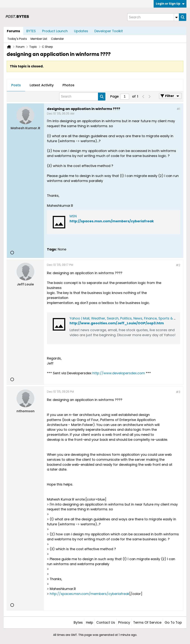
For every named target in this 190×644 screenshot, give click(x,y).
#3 (178, 392)
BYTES (31, 31)
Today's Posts (17, 39)
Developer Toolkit (109, 31)
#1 (178, 109)
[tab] (16, 85)
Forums (13, 31)
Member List (39, 39)
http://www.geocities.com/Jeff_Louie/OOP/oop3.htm (117, 323)
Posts (16, 85)
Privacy (124, 622)
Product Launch (55, 31)
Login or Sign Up (170, 4)
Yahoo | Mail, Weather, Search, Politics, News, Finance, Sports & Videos (127, 318)
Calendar (57, 39)
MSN (73, 216)
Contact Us (106, 622)
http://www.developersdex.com (119, 373)
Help (90, 622)
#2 (178, 265)
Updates (81, 31)
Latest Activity (42, 85)
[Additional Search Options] (176, 17)
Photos (68, 85)
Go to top (173, 622)
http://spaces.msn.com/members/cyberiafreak (112, 221)
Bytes (78, 622)
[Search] (153, 17)
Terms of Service (147, 622)
